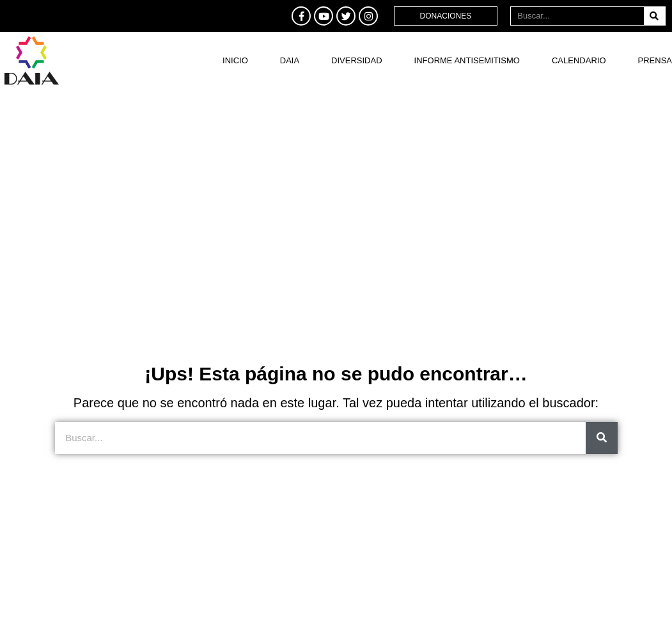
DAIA (290, 60)
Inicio (235, 60)
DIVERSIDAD (356, 60)
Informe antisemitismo (467, 60)
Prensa (655, 60)
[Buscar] (654, 16)
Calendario (579, 60)
